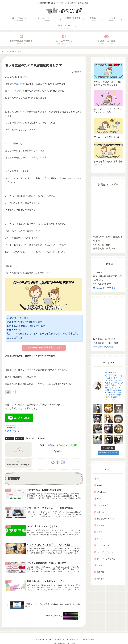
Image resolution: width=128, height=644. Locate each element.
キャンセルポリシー (60, 636)
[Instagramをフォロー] (63, 457)
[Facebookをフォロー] (58, 457)
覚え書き (20, 438)
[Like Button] (8, 392)
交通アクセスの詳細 (103, 347)
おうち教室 (31, 438)
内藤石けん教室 (89, 636)
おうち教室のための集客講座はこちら (44, 348)
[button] (74, 446)
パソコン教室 (18, 84)
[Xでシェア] (41, 446)
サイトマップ (75, 636)
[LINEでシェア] (66, 446)
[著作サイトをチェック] (53, 457)
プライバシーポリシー (41, 636)
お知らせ (10, 438)
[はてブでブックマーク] (58, 446)
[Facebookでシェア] (50, 446)
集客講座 (42, 438)
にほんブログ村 (13, 431)
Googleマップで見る (104, 288)
